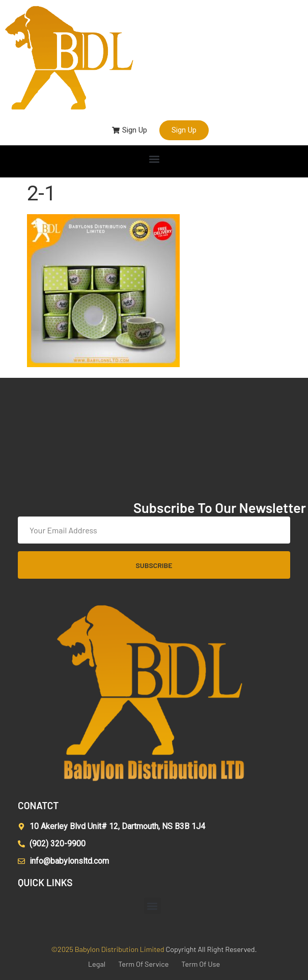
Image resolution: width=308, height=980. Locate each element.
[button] (154, 159)
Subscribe (154, 565)
